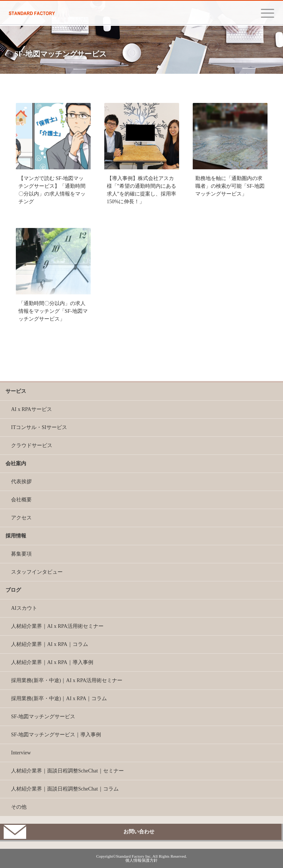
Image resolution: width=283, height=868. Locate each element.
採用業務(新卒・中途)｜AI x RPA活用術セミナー (67, 680)
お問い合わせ (139, 832)
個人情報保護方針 (141, 860)
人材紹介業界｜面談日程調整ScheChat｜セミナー (67, 771)
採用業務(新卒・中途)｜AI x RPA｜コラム (59, 698)
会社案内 (16, 464)
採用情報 (16, 536)
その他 (19, 807)
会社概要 (21, 500)
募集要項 (21, 554)
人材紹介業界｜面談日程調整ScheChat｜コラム (65, 789)
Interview (21, 753)
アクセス (21, 518)
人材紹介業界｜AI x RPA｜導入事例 (52, 662)
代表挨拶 (21, 482)
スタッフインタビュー (37, 572)
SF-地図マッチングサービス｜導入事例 (56, 735)
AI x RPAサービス (32, 409)
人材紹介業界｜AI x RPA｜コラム (50, 644)
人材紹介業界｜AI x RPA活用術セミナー (57, 626)
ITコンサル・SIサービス (39, 427)
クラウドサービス (32, 445)
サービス (16, 391)
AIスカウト (24, 608)
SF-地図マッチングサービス (43, 717)
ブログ (13, 590)
